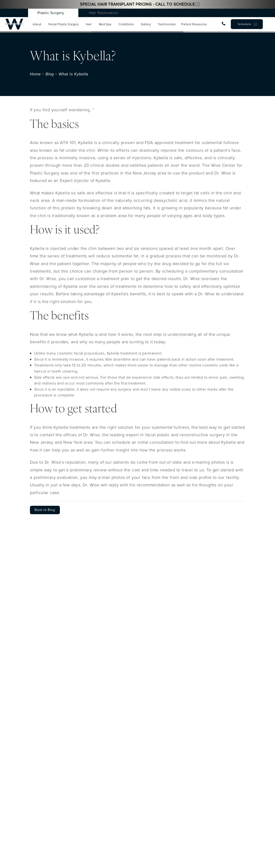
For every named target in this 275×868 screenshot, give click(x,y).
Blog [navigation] (50, 74)
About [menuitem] (37, 24)
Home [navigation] (35, 74)
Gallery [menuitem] (146, 24)
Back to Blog (45, 510)
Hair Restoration (104, 13)
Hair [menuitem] (89, 24)
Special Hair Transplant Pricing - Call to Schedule (137, 4)
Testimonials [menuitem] (167, 24)
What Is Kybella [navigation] (73, 74)
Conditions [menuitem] (126, 24)
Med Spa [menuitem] (105, 24)
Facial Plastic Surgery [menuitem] (64, 24)
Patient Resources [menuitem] (194, 24)
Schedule (244, 24)
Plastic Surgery (51, 13)
